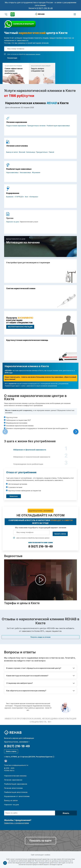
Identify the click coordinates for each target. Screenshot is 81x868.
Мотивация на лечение (23, 242)
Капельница (31, 152)
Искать (66, 813)
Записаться (14, 496)
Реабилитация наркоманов (16, 784)
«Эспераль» (34, 197)
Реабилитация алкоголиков (16, 792)
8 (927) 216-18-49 (45, 8)
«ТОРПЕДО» (19, 197)
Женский (22, 152)
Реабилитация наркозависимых (58, 126)
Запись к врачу (11, 751)
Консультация (12, 58)
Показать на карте (40, 841)
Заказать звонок (60, 534)
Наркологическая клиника (15, 776)
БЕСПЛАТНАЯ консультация (20, 327)
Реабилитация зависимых (19, 169)
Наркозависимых (12, 172)
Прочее (10, 218)
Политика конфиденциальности (16, 765)
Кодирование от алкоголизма (17, 796)
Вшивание (10, 197)
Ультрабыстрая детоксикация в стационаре (28, 263)
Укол (26, 197)
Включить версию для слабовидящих (19, 738)
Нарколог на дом (12, 222)
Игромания (36, 172)
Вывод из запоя (12, 152)
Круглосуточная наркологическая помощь (27, 340)
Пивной (51, 152)
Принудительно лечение (36, 126)
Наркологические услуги (29, 222)
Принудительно (42, 152)
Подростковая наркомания (16, 126)
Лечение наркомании (17, 122)
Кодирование (13, 193)
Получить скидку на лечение (40, 637)
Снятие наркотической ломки (21, 288)
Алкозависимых (25, 172)
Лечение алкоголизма (17, 146)
